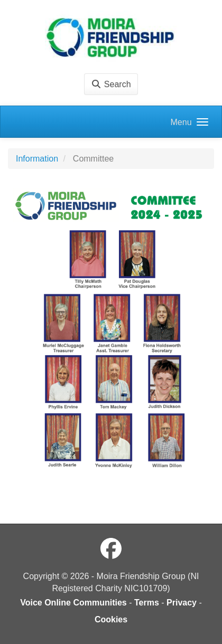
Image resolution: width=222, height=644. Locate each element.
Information (37, 159)
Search (111, 84)
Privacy (182, 603)
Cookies (111, 619)
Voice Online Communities (73, 603)
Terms (147, 603)
